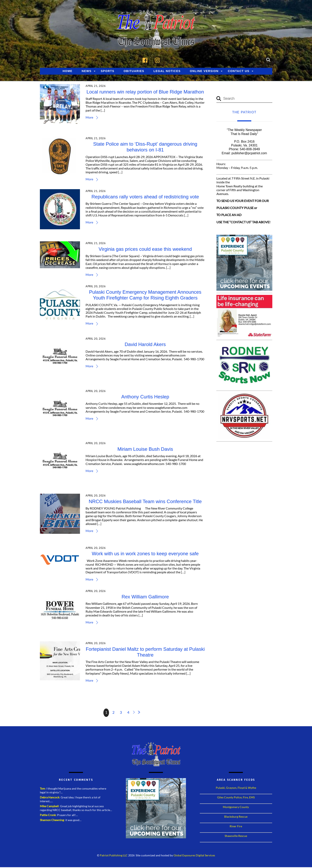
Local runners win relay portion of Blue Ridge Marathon (145, 93)
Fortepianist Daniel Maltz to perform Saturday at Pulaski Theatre (146, 653)
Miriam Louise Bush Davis (146, 450)
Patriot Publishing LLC (114, 856)
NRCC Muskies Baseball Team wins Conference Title (145, 502)
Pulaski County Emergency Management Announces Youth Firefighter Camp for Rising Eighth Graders (145, 296)
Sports (108, 72)
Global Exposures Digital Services (194, 856)
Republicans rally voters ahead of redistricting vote (145, 197)
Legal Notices (167, 72)
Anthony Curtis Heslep (146, 397)
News (87, 72)
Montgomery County (236, 808)
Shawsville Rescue (236, 837)
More (90, 118)
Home (67, 72)
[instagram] (158, 60)
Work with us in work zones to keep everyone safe (146, 554)
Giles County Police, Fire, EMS (236, 798)
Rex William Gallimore (145, 597)
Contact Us (239, 72)
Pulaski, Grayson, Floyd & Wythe (236, 788)
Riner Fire (236, 827)
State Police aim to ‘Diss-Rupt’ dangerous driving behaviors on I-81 (146, 148)
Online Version (204, 72)
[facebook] (146, 60)
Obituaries (134, 72)
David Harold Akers (146, 345)
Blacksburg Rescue (236, 817)
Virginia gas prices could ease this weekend (146, 250)
